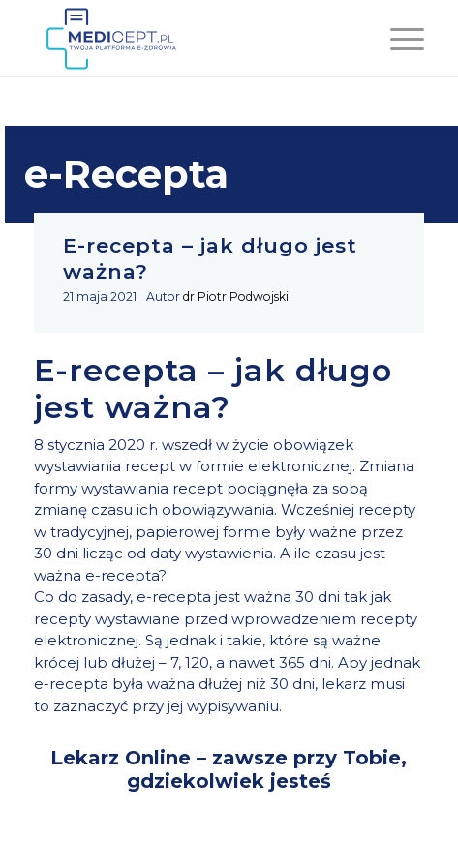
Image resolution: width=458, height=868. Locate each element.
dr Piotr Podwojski (236, 297)
